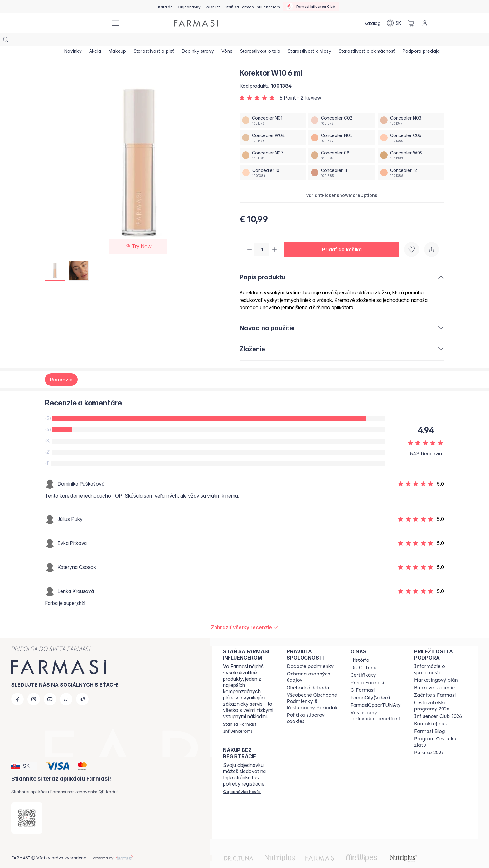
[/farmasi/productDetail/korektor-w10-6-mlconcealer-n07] (273, 143)
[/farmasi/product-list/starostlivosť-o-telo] (268, 41)
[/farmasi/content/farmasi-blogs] (430, 719)
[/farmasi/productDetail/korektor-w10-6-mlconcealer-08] (342, 143)
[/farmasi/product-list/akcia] (97, 41)
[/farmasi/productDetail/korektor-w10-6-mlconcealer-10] (273, 160)
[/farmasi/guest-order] (242, 780)
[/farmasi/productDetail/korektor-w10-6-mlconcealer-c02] (342, 108)
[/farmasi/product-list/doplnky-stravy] (204, 41)
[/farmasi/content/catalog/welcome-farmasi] (377, 704)
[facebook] (17, 687)
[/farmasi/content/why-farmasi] (367, 671)
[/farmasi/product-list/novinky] (74, 41)
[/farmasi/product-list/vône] (234, 41)
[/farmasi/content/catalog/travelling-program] (440, 694)
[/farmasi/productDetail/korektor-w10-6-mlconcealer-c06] (411, 125)
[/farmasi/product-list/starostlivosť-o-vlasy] (319, 41)
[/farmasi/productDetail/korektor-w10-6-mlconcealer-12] (411, 160)
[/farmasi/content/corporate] (440, 658)
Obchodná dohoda (308, 676)
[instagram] (34, 687)
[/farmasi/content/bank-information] (434, 676)
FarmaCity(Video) (370, 686)
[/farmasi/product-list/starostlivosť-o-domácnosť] (378, 41)
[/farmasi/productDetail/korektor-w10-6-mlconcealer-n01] (273, 108)
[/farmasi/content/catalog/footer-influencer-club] (438, 704)
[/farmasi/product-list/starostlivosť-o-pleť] (158, 41)
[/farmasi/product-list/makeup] (121, 41)
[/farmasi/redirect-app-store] (27, 806)
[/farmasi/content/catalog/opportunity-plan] (436, 668)
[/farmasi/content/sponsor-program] (440, 730)
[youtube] (50, 687)
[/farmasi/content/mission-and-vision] (364, 656)
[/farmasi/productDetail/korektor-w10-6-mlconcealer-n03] (411, 108)
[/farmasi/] (82, 23)
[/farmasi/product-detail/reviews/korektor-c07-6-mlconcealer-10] (245, 615)
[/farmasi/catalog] (165, 7)
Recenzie (61, 368)
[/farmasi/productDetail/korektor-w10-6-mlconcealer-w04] (273, 125)
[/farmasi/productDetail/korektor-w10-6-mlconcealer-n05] (342, 125)
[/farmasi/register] (189, 7)
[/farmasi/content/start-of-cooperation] (435, 683)
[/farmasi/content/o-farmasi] (363, 678)
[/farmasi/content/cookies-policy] (313, 706)
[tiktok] (66, 687)
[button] (342, 183)
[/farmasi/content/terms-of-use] (313, 689)
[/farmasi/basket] (411, 23)
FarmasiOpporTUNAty (376, 693)
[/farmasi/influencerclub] (311, 7)
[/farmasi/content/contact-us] (430, 712)
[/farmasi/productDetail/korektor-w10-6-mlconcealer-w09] (411, 143)
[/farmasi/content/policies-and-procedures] (313, 665)
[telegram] (82, 687)
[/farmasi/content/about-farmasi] (360, 648)
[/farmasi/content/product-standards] (363, 663)
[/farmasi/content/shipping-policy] (310, 655)
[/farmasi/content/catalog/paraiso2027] (429, 741)
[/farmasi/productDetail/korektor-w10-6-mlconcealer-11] (342, 160)
